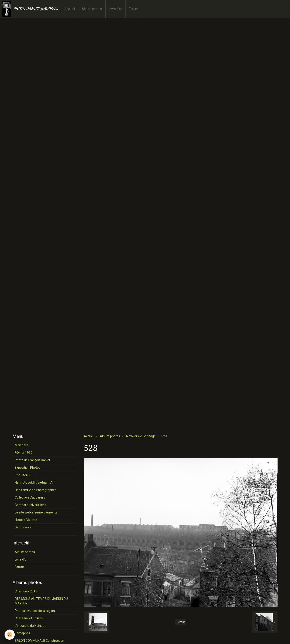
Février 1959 (24, 453)
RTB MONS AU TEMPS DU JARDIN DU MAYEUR (41, 601)
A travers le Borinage (141, 436)
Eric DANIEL (23, 475)
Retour (181, 622)
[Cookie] (10, 635)
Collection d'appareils (30, 497)
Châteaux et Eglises (29, 618)
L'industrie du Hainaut (30, 626)
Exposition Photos (28, 468)
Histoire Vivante (26, 520)
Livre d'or (115, 9)
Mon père (22, 445)
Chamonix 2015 (26, 591)
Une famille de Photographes (36, 490)
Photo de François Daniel (32, 460)
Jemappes (22, 633)
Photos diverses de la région (35, 611)
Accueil (70, 9)
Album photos (92, 9)
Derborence (23, 527)
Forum (134, 9)
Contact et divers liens (30, 505)
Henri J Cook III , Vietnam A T (35, 482)
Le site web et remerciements (36, 512)
